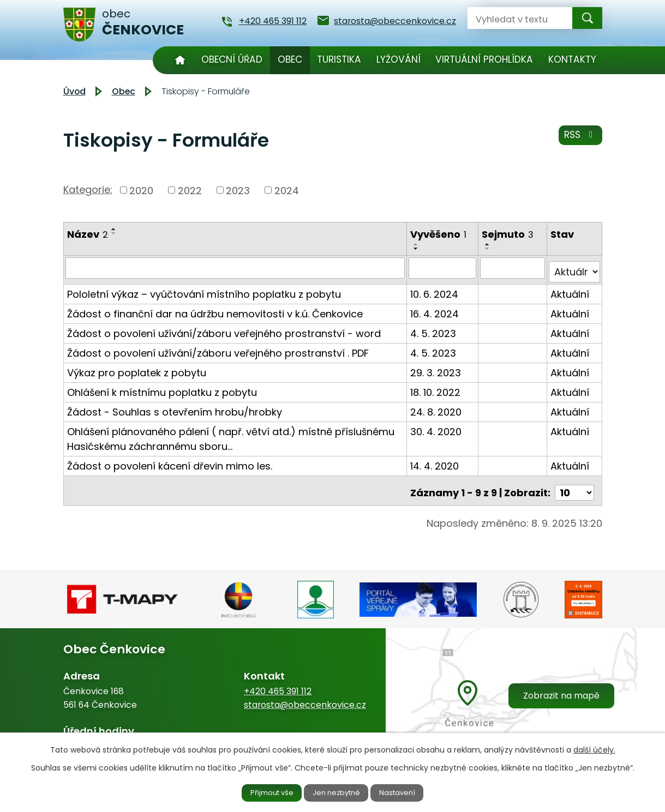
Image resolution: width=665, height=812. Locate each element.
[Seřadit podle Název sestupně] (114, 233)
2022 (190, 190)
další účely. (594, 748)
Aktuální (570, 290)
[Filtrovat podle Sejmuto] (513, 268)
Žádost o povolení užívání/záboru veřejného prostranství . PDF (218, 349)
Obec (290, 59)
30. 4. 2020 (436, 427)
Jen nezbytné (337, 792)
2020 (141, 190)
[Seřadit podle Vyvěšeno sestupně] (417, 249)
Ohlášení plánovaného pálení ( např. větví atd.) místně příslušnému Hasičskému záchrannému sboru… (231, 435)
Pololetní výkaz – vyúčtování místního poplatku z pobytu (204, 290)
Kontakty (572, 59)
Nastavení (407, 792)
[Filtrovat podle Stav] (575, 268)
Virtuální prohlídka (484, 59)
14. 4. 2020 (435, 462)
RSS (579, 139)
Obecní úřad (232, 59)
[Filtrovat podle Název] (236, 268)
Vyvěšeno (439, 234)
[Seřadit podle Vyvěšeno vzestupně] (417, 244)
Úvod (180, 60)
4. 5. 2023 (434, 329)
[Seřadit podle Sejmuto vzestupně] (488, 244)
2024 (287, 190)
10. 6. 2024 (435, 290)
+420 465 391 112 (278, 682)
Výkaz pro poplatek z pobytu (137, 368)
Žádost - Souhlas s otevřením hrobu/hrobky (175, 408)
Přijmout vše (262, 792)
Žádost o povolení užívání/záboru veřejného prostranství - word (224, 329)
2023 (238, 190)
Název (88, 234)
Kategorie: (88, 190)
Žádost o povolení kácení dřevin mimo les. (170, 462)
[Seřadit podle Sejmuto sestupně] (488, 249)
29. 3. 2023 (436, 368)
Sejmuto (508, 234)
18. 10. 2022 (436, 388)
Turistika (339, 59)
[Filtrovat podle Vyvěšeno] (443, 268)
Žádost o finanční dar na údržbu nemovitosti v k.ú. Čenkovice (215, 309)
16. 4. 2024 (435, 309)
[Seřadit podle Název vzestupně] (114, 229)
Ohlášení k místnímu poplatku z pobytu (162, 388)
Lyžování (399, 59)
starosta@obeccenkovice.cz (305, 696)
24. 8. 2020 (436, 408)
